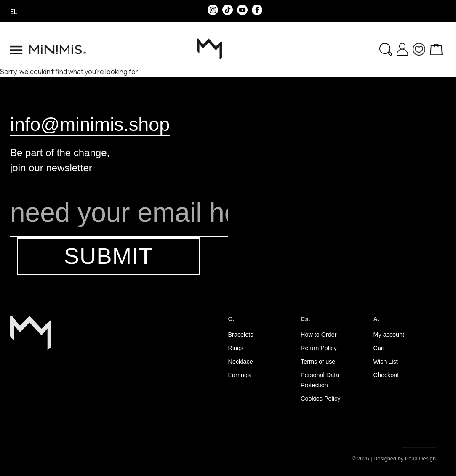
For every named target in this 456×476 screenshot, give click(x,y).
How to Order (319, 335)
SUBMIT (108, 256)
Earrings (240, 375)
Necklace (241, 362)
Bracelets (241, 335)
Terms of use (318, 362)
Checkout (386, 375)
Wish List (386, 362)
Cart (379, 348)
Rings (236, 348)
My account (389, 335)
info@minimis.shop (90, 124)
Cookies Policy (320, 399)
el (14, 12)
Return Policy (319, 348)
